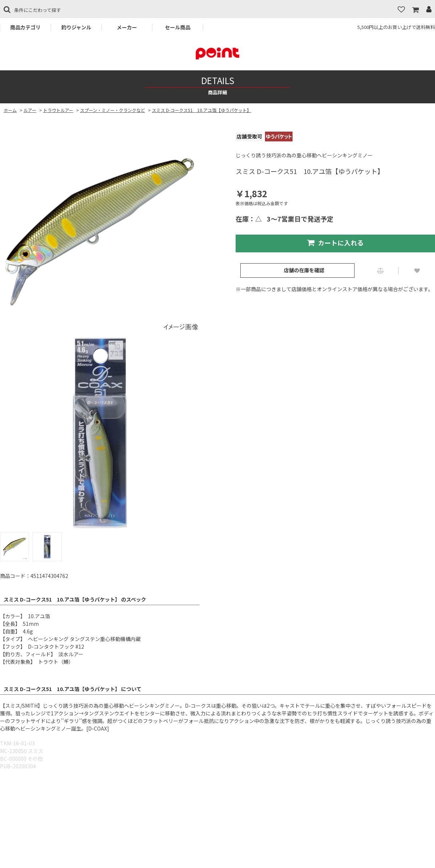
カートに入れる (335, 243)
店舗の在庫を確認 (304, 270)
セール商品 (178, 27)
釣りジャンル (76, 27)
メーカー (127, 27)
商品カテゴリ (25, 27)
